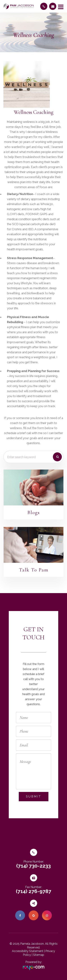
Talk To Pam (34, 570)
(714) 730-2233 (33, 866)
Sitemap (39, 955)
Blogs (33, 512)
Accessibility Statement (28, 951)
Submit (34, 796)
